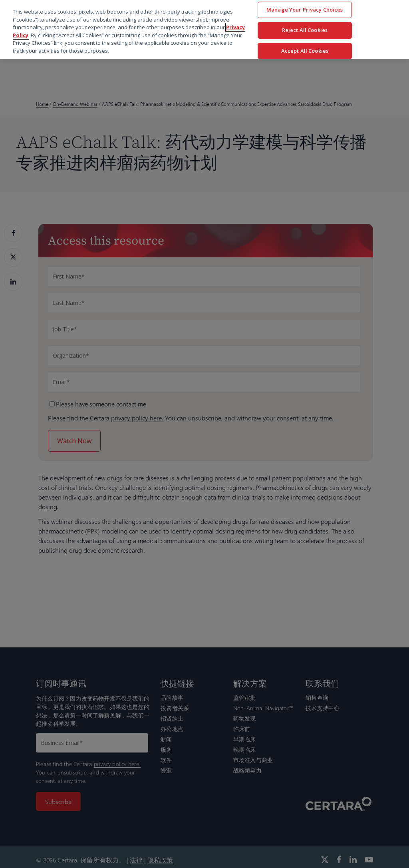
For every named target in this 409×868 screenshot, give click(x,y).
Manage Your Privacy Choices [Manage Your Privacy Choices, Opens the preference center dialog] (305, 10)
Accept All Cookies (305, 51)
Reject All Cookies (305, 30)
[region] (204, 29)
